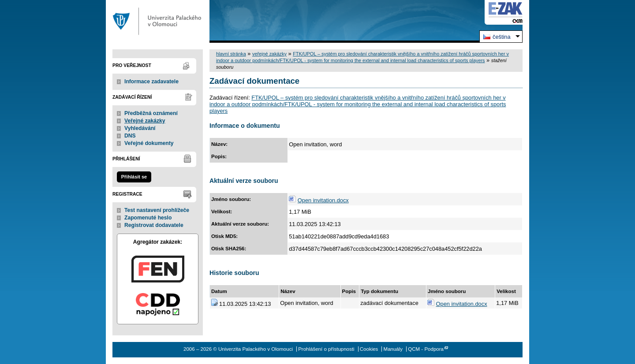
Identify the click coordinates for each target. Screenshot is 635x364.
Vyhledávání (140, 128)
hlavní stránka (231, 54)
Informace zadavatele (151, 82)
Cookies (369, 349)
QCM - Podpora (426, 349)
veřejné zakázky (269, 54)
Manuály (393, 349)
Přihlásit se (134, 177)
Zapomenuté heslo (148, 218)
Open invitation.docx (323, 200)
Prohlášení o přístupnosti (326, 349)
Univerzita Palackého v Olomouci (158, 21)
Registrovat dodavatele (154, 225)
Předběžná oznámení (151, 113)
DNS (130, 136)
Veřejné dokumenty (149, 143)
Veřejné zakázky (145, 121)
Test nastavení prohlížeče (157, 210)
